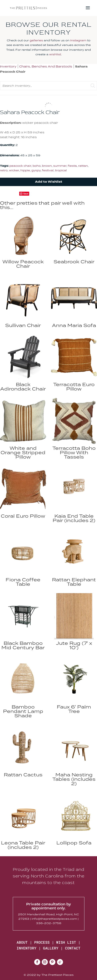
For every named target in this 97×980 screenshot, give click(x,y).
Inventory (8, 66)
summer (60, 166)
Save (26, 194)
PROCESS (42, 942)
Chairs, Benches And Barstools (46, 66)
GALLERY (51, 948)
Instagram (78, 40)
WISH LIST (66, 942)
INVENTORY (26, 948)
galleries (36, 40)
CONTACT (73, 948)
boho (37, 166)
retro (4, 170)
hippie (25, 170)
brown (47, 166)
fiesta (72, 166)
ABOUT (22, 942)
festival (48, 170)
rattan (83, 166)
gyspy (36, 170)
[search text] (48, 86)
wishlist (55, 54)
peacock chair (20, 166)
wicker (14, 170)
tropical (61, 170)
